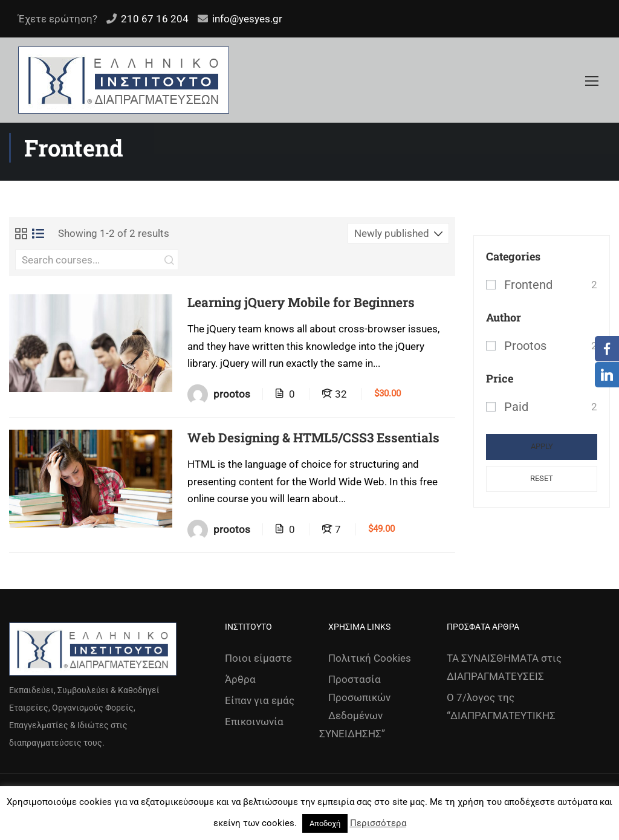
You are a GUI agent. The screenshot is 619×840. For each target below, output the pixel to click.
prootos (525, 346)
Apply (542, 446)
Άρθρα (240, 679)
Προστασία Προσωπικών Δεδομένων (359, 697)
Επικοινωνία (254, 722)
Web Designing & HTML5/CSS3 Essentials (313, 438)
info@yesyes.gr (247, 19)
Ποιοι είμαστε (258, 658)
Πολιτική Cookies (370, 658)
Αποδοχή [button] (325, 823)
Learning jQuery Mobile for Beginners (301, 302)
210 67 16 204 (155, 19)
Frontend (528, 285)
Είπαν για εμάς (260, 700)
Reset (542, 478)
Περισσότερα (378, 823)
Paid (516, 407)
